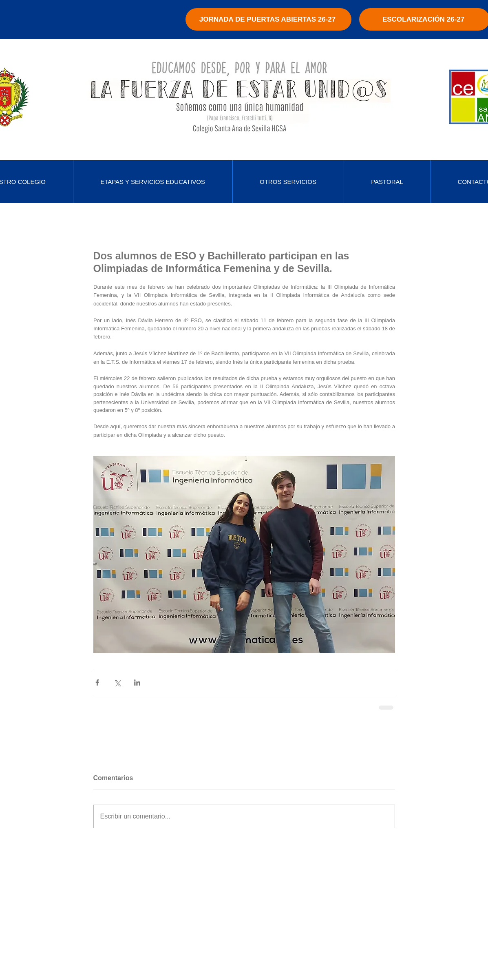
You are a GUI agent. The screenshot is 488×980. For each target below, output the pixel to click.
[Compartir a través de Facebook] (97, 682)
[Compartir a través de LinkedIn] (137, 682)
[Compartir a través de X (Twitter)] (117, 682)
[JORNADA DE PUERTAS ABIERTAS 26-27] (268, 19)
